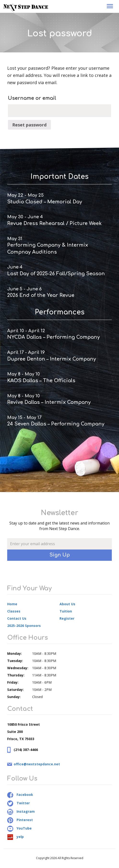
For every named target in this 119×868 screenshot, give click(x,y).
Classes (14, 611)
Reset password (29, 125)
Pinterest (20, 820)
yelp (15, 837)
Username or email (32, 98)
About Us (67, 604)
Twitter (18, 803)
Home (12, 604)
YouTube (19, 828)
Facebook (20, 795)
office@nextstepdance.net (37, 764)
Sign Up (60, 555)
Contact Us (17, 618)
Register (67, 618)
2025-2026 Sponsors (24, 626)
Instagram (21, 811)
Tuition (66, 611)
